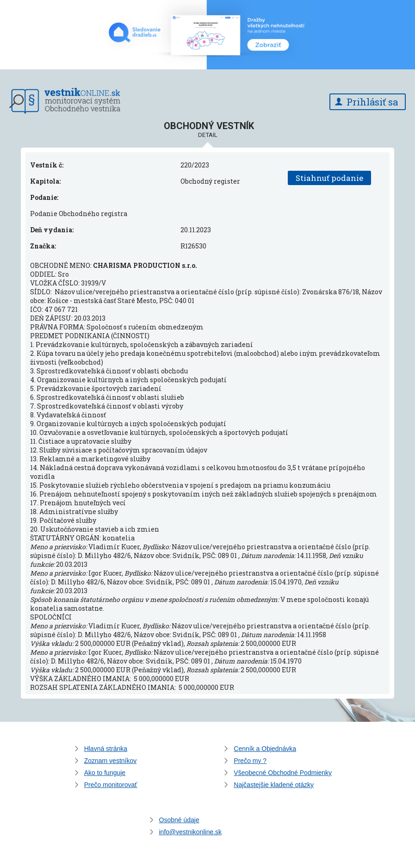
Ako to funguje (105, 773)
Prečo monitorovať (111, 785)
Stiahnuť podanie (329, 178)
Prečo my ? (250, 761)
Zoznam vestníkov (111, 761)
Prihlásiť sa (372, 102)
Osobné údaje (179, 820)
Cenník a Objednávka (265, 749)
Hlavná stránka (106, 749)
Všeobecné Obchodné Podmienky (283, 773)
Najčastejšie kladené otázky (274, 785)
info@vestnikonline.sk (191, 832)
